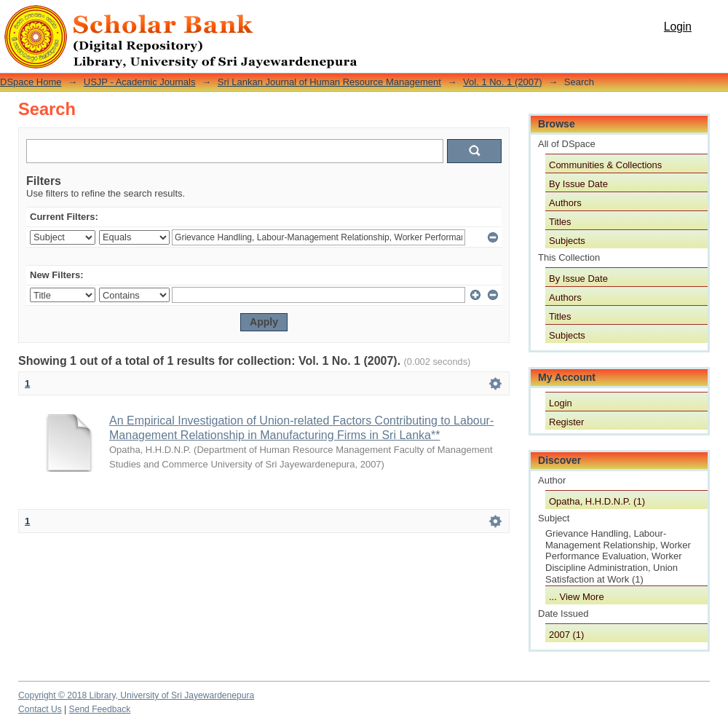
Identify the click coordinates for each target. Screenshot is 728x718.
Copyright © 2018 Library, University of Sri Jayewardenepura (136, 695)
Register (566, 422)
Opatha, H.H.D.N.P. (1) (597, 501)
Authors (565, 203)
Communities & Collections (605, 165)
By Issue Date (578, 184)
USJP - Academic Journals (140, 82)
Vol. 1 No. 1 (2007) (502, 82)
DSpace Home (31, 82)
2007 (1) (566, 635)
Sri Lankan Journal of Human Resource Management (329, 82)
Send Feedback (100, 709)
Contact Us (40, 709)
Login (678, 27)
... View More (577, 597)
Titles (560, 222)
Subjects (567, 241)
